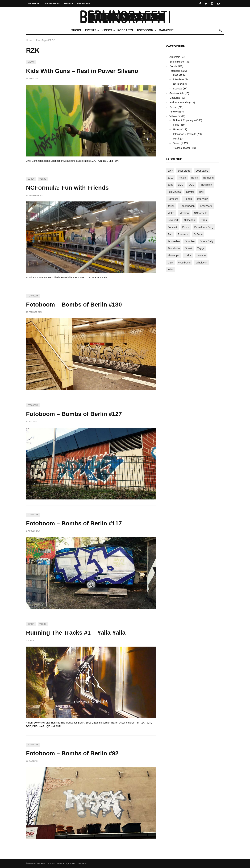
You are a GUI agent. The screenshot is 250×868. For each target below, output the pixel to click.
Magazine (166, 30)
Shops (76, 30)
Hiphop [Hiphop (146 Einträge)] (188, 199)
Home (29, 40)
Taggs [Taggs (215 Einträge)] (201, 248)
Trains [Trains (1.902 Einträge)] (188, 255)
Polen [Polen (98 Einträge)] (186, 227)
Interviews (179, 79)
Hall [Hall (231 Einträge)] (201, 192)
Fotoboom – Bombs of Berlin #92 (72, 753)
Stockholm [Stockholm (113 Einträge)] (174, 248)
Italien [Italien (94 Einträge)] (171, 206)
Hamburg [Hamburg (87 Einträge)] (173, 199)
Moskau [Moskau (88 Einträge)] (184, 213)
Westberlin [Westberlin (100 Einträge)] (184, 263)
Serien (31, 179)
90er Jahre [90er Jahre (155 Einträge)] (202, 171)
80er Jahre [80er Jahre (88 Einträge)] (184, 171)
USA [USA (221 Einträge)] (170, 263)
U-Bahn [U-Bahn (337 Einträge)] (201, 255)
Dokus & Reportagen (184, 120)
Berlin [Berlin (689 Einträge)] (195, 178)
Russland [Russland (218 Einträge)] (183, 234)
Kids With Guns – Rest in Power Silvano (82, 71)
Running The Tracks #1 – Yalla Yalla (76, 633)
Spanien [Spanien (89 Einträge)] (190, 241)
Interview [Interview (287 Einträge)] (202, 199)
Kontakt (68, 4)
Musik (176, 139)
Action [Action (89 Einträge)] (182, 178)
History (177, 129)
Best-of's (178, 75)
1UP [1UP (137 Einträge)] (170, 171)
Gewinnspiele (177, 93)
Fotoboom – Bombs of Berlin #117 (74, 523)
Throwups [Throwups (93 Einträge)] (173, 255)
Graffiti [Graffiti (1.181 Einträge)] (190, 192)
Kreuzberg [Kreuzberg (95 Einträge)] (206, 206)
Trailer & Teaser (182, 148)
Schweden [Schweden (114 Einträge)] (174, 241)
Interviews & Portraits (185, 134)
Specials (178, 89)
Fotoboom (146, 30)
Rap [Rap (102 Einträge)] (170, 234)
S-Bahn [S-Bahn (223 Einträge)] (198, 234)
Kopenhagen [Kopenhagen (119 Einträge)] (187, 206)
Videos (108, 30)
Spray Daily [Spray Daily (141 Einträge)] (207, 241)
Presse (173, 107)
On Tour (177, 84)
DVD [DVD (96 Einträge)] (192, 185)
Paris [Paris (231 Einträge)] (204, 220)
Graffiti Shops (52, 4)
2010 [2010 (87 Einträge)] (170, 178)
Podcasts (125, 30)
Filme (176, 125)
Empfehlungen (177, 62)
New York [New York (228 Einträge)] (173, 220)
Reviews (174, 112)
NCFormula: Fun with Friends (67, 188)
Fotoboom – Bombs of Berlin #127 (74, 414)
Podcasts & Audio (179, 102)
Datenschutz (84, 4)
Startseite (34, 4)
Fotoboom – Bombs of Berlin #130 (74, 304)
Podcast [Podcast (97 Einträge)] (172, 227)
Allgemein (175, 57)
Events (91, 30)
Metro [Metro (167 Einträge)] (171, 213)
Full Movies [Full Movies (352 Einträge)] (174, 192)
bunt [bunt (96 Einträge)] (170, 185)
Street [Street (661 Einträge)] (189, 248)
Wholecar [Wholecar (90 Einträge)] (201, 263)
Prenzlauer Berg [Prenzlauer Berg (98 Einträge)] (204, 227)
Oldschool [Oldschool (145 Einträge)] (190, 220)
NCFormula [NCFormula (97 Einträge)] (201, 213)
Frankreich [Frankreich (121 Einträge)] (206, 185)
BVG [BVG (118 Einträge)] (181, 185)
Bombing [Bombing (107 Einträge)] (208, 178)
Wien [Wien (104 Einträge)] (170, 269)
